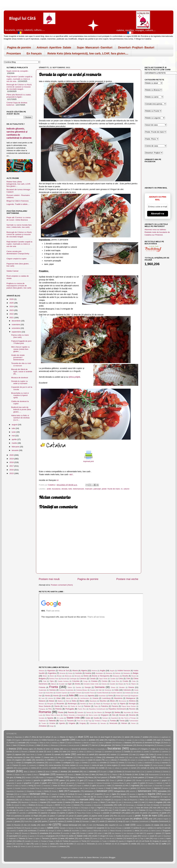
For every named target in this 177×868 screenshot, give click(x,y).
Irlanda (47, 696)
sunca (127, 836)
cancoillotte (137, 752)
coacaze (62, 760)
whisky (9, 846)
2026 (12, 299)
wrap (16, 846)
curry (152, 768)
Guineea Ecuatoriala (66, 690)
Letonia (50, 698)
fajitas (29, 775)
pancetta (22, 813)
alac (55, 737)
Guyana (93, 690)
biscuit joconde (74, 745)
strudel (95, 836)
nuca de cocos (142, 808)
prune (17, 821)
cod (106, 760)
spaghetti (150, 833)
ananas (137, 737)
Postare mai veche (127, 579)
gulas (129, 783)
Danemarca (43, 684)
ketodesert (102, 791)
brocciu (66, 749)
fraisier (41, 777)
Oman (65, 706)
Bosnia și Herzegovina (101, 676)
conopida (28, 763)
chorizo (122, 757)
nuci (155, 808)
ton (147, 838)
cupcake (125, 768)
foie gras (10, 777)
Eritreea (158, 772)
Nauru (91, 704)
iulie (14, 428)
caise (64, 752)
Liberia (68, 698)
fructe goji (126, 777)
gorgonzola (10, 783)
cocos (98, 760)
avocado (22, 743)
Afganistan (51, 671)
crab (8, 765)
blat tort (95, 745)
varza (52, 844)
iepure (79, 786)
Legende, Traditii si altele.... (18, 204)
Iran (40, 696)
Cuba (134, 681)
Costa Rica (115, 681)
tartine (71, 838)
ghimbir (120, 780)
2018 (12, 462)
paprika (71, 813)
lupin (107, 797)
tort (11, 841)
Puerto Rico (82, 709)
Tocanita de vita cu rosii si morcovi (21, 364)
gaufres (73, 780)
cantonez (165, 752)
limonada (77, 797)
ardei (49, 489)
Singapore (105, 715)
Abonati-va (158, 214)
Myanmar (21, 808)
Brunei (134, 676)
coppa (77, 763)
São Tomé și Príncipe (128, 718)
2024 (12, 306)
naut (61, 808)
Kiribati (118, 696)
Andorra (94, 671)
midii (136, 802)
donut (48, 772)
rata (93, 821)
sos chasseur (116, 833)
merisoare (87, 802)
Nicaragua (107, 704)
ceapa (142, 754)
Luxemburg (106, 698)
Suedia (96, 718)
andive (146, 737)
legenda (141, 794)
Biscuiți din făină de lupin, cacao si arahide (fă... (22, 372)
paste (164, 813)
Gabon (70, 687)
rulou (166, 825)
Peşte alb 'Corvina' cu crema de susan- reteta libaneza (19, 219)
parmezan (117, 813)
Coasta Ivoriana (63, 681)
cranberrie (33, 765)
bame (101, 743)
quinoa (52, 821)
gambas (19, 780)
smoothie (66, 833)
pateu (45, 816)
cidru (136, 757)
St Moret (62, 836)
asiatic (150, 740)
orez (65, 810)
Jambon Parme (146, 788)
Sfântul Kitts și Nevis (53, 715)
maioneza (11, 800)
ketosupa (10, 794)
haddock (159, 783)
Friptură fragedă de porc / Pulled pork (21, 342)
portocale (96, 819)
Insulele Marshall (102, 693)
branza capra (28, 749)
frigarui (72, 777)
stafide (71, 836)
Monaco (41, 704)
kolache (54, 794)
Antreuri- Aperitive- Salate (54, 47)
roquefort (112, 825)
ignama (102, 786)
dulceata (93, 772)
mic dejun (112, 802)
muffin (120, 805)
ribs (25, 825)
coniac (19, 763)
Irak (135, 693)
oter (90, 810)
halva (17, 786)
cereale (159, 755)
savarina (13, 831)
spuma (32, 836)
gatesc (62, 780)
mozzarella (108, 805)
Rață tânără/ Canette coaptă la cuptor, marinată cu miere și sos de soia (19, 79)
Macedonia (118, 698)
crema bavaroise (55, 765)
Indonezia (127, 690)
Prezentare (14, 53)
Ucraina (52, 723)
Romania (45, 712)
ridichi (43, 825)
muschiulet (166, 805)
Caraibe (113, 679)
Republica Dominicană (117, 709)
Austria (88, 673)
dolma (40, 772)
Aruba (70, 673)
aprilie (15, 439)
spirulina (24, 836)
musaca (156, 805)
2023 (12, 310)
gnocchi (147, 780)
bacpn (70, 743)
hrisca (63, 786)
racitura (61, 821)
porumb (118, 819)
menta (68, 802)
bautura (128, 743)
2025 (12, 303)
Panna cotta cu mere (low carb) (20, 336)
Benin (52, 676)
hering (31, 786)
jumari (166, 788)
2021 (12, 318)
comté (152, 760)
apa (58, 740)
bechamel (149, 743)
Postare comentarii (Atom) (62, 585)
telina (87, 838)
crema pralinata (23, 768)
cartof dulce (81, 755)
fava (87, 775)
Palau (96, 706)
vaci (28, 844)
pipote (38, 819)
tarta (62, 838)
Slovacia (122, 715)
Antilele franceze (124, 671)
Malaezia (42, 701)
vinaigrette (124, 844)
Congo (85, 681)
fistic (136, 775)
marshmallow (153, 800)
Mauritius (103, 701)
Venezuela (113, 723)
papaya (54, 813)
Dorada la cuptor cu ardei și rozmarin (19, 382)
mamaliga (72, 800)
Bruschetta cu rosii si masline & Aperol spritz (20, 395)
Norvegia (132, 704)
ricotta (34, 825)
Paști (36, 816)
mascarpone (165, 800)
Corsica (104, 681)
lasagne (124, 794)
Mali (67, 701)
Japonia (91, 696)
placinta (61, 819)
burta (17, 752)
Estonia (104, 684)
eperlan (150, 772)
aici (71, 474)
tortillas (19, 841)
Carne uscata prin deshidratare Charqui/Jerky (18, 252)
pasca (128, 813)
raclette (70, 821)
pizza (51, 819)
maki (21, 800)
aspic (159, 740)
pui (36, 821)
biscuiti (85, 745)
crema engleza (112, 765)
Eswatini (113, 684)
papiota (62, 813)
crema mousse (158, 765)
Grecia (131, 687)
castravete (124, 755)
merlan (96, 802)
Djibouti (53, 684)
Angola (112, 671)
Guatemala (43, 690)
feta (93, 774)
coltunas (114, 760)
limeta (69, 797)
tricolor (36, 841)
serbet (59, 831)
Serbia (117, 712)
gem (82, 780)
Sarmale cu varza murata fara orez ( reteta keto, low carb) (19, 226)
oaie (27, 810)
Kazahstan (102, 696)
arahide (92, 740)
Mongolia (50, 704)
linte (85, 797)
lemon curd (166, 794)
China (136, 678)
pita (45, 819)
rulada (157, 825)
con (159, 760)
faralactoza (60, 775)
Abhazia (42, 671)
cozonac (165, 763)
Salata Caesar (13, 271)
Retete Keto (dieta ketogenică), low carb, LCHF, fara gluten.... (88, 53)
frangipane (50, 777)
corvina (121, 763)
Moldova (132, 701)
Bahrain (118, 673)
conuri (50, 763)
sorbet (100, 833)
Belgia (136, 673)
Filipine (133, 684)
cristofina (74, 768)
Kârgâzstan (134, 696)
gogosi (164, 780)
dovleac (64, 772)
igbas (94, 786)
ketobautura (89, 791)
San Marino (98, 712)
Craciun (15, 765)
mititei (24, 805)
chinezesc (110, 757)
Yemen (133, 723)
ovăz (117, 810)
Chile (128, 679)
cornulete (103, 763)
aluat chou (94, 737)
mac (125, 797)
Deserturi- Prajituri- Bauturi (136, 47)
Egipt (70, 684)
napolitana (45, 808)
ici (58, 480)
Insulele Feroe (89, 693)
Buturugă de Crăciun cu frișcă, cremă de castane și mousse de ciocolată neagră (19, 87)
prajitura (138, 818)
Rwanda (71, 712)
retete (9, 825)
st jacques (51, 836)
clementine (40, 760)
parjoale (106, 813)
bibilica (46, 745)
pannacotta (33, 813)
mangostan (117, 800)
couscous (148, 763)
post (127, 819)
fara (35, 775)
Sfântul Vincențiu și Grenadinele (74, 715)
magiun (166, 797)
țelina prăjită (74, 377)
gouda (19, 783)
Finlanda (42, 687)
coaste (90, 760)
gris (62, 783)
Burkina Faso (54, 679)
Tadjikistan (42, 721)
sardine (136, 828)
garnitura (48, 780)
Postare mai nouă (49, 579)
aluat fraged (105, 737)
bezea (23, 745)
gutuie (143, 783)
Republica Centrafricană (97, 709)
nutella (21, 810)
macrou (144, 797)
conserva (40, 763)
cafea (56, 752)
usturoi (126, 489)
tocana (129, 838)
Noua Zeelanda (45, 706)
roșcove (139, 825)
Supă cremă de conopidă (17, 71)
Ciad (45, 681)
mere (77, 802)
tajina (37, 838)
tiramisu (120, 838)
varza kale (80, 844)
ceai (134, 755)
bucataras (56, 489)
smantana (44, 833)
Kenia (111, 696)
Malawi (52, 701)
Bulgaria (42, 678)
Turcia (122, 721)
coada (69, 760)
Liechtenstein (85, 698)
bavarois (139, 743)
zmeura (63, 846)
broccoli (75, 749)
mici (120, 802)
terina (95, 838)
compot (133, 760)
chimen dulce (89, 757)
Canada (93, 679)
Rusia (61, 712)
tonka (162, 838)
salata (50, 828)
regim (127, 821)
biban (39, 745)
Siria (114, 715)
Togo (90, 721)
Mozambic (60, 704)
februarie (16, 447)
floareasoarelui (154, 775)
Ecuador (62, 684)
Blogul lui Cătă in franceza (18, 201)
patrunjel (97, 489)
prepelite (9, 821)
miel (143, 802)
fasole (78, 774)
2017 (12, 466)
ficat (101, 774)
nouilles (131, 808)
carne (67, 754)
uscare (164, 841)
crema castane (70, 765)
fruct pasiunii (102, 777)
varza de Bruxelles (66, 844)
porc (86, 819)
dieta (25, 772)
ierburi (87, 786)
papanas (44, 813)
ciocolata (145, 757)
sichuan (146, 831)
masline (14, 802)
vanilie (37, 844)
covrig (157, 763)
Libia (75, 698)
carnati (57, 754)
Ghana (113, 687)
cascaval (102, 754)
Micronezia (122, 701)
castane (113, 755)
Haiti (100, 690)
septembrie (17, 332)
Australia (79, 673)
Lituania (95, 698)
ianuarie (15, 450)
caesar (49, 752)
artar (136, 740)
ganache (37, 780)
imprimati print (88, 461)
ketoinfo (132, 791)
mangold (107, 800)
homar (39, 786)
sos (106, 833)
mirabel (16, 805)
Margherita (133, 800)
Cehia (121, 679)
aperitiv (66, 740)
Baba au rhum (45, 743)
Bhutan (59, 676)
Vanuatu (103, 723)
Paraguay (42, 709)
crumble (102, 768)
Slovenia (132, 715)
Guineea (53, 690)
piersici (23, 819)
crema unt (35, 768)
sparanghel (13, 836)
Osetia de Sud (76, 706)
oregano (58, 810)
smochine (56, 833)
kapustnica (10, 791)
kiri (18, 794)
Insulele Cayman (61, 693)
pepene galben (83, 816)
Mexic (112, 701)
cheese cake (49, 757)
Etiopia (121, 684)
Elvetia (77, 684)
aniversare (27, 740)
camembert (108, 752)
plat (71, 819)
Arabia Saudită (81, 740)
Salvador (80, 712)
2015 (12, 473)
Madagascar (131, 698)
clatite (29, 760)
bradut (168, 745)
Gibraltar (122, 687)
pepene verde (97, 816)
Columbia (76, 681)
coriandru (94, 763)
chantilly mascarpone (15, 757)
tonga (52, 726)
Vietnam (124, 723)
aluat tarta (117, 737)
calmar (81, 752)
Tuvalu (44, 723)
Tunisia (113, 721)
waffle (164, 844)
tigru (101, 838)
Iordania (128, 693)
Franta (54, 687)
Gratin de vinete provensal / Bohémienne (18, 357)
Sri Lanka (60, 718)
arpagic (129, 740)
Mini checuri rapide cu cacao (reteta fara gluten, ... (20, 349)
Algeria (84, 671)
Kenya (54, 791)
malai (36, 800)
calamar (73, 752)
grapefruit (28, 783)
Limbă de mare (57, 797)
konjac (62, 794)
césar (166, 755)
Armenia (62, 673)
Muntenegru (72, 704)
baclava (55, 743)
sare (143, 828)
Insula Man (49, 693)
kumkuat (71, 794)
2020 (12, 455)
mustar (12, 808)
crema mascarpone (128, 765)
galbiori (168, 777)
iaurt (71, 786)
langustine (99, 794)
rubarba (148, 825)
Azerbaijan (99, 673)
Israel (64, 696)
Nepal (98, 704)
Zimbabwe (43, 726)
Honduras (108, 690)
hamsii (24, 786)
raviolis (102, 821)
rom (91, 825)
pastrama (18, 816)
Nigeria (122, 704)
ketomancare (79, 489)
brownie (84, 749)
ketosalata (162, 791)
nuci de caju (11, 810)
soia (74, 833)
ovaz (110, 810)
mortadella (88, 805)
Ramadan (86, 821)
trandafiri (28, 841)
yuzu (29, 846)
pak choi (133, 810)
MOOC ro (59, 805)
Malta (74, 701)
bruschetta (101, 749)
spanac (158, 833)
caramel (48, 755)
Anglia (103, 671)
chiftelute (69, 757)
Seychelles (127, 712)
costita (140, 763)
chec (28, 757)
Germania (100, 687)
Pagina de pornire (19, 47)
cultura (117, 768)
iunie (14, 432)
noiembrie (16, 325)
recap (120, 821)
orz (72, 810)
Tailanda (52, 721)
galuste (11, 780)
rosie (121, 825)
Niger (115, 704)
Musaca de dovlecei (20, 378)
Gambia (78, 687)
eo (143, 772)
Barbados (127, 673)
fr (34, 777)
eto (23, 775)
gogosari (156, 780)
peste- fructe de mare (111, 489)
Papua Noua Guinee (129, 706)
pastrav (28, 816)
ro (122, 489)
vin (116, 844)
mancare (89, 489)
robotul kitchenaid (70, 825)
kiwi (48, 794)
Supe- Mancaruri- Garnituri (95, 47)
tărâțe (80, 838)
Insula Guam (148, 786)
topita (168, 838)
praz (151, 819)
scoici (21, 831)
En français (34, 53)
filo (121, 775)
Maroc (82, 701)
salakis (35, 828)
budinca (133, 749)
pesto (166, 816)
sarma (159, 828)
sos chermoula (129, 833)
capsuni (18, 754)
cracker (24, 765)
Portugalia (70, 709)
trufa (58, 841)
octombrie (16, 328)
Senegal (108, 712)
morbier (68, 805)
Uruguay (83, 723)
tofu (136, 838)
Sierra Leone (93, 715)
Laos (43, 698)
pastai (145, 813)
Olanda (57, 706)
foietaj (19, 777)
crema (41, 765)
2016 (12, 470)
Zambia (44, 846)
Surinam (105, 718)
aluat (80, 737)
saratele (127, 828)
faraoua (70, 775)
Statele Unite (73, 718)
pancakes (13, 813)
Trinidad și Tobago (101, 721)
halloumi (9, 786)
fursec (151, 777)
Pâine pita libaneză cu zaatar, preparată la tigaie (19, 96)
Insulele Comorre (76, 693)
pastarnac (155, 813)
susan (152, 836)
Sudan (88, 718)
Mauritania (93, 701)
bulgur (153, 749)
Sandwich (90, 828)
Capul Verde (103, 679)
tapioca (55, 838)
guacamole (71, 783)
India (116, 690)
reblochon (111, 821)
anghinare (165, 737)
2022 (12, 314)
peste (130, 816)
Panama (115, 706)
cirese (9, 760)
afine (27, 737)
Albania (75, 671)
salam (42, 828)
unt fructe (146, 841)
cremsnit (45, 768)
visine (143, 844)
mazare (43, 802)
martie (15, 443)
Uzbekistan (93, 723)
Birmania (78, 676)
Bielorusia (68, 676)
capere (9, 755)
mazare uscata (56, 802)
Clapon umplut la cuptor (17, 259)
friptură (81, 777)
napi (36, 808)
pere (107, 816)
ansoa (36, 740)
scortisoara (32, 831)
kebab (39, 791)
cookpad (67, 763)
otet (95, 810)
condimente (167, 760)
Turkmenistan (134, 721)
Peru (50, 709)
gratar (37, 783)
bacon (62, 743)
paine (124, 810)
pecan (71, 816)
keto (70, 489)
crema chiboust (84, 765)
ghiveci (129, 780)
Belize (45, 676)
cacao (41, 752)
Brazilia (125, 676)
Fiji (127, 684)
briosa (57, 749)
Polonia (59, 709)
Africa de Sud (64, 671)
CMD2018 (51, 760)
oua (102, 810)
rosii (127, 825)
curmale (144, 768)
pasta (137, 813)
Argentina (52, 673)
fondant (28, 777)
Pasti (8, 816)
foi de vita (165, 775)
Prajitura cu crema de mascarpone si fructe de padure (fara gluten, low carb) (19, 286)
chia (59, 757)
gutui (135, 783)
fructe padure (139, 777)
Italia (71, 695)
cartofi (91, 754)
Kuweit (126, 696)
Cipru (52, 681)
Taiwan (62, 721)
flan (143, 774)
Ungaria (72, 723)
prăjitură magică (163, 819)
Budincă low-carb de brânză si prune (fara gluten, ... (21, 409)
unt (137, 841)
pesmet (123, 816)
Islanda (56, 696)
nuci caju (164, 808)
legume (152, 794)
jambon (134, 788)
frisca (91, 777)
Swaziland (114, 718)
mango (98, 800)
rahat (77, 821)
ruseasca (10, 828)
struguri (103, 836)
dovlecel (75, 772)
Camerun (83, 679)
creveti (54, 768)
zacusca (36, 846)
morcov (77, 805)
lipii (92, 797)
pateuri (52, 816)
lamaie (88, 794)
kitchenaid (35, 794)
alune (127, 737)
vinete (134, 844)
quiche (44, 821)
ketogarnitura (120, 791)
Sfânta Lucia (86, 831)
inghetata (135, 786)
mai (14, 436)
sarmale (168, 828)
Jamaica (82, 696)
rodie (84, 825)
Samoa (89, 712)
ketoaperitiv (75, 791)
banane (109, 743)
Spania (50, 718)
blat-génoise (106, 745)
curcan (134, 768)
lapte (114, 794)
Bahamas (109, 673)
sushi (159, 836)
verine (100, 844)
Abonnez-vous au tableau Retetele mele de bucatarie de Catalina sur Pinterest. (157, 232)
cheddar (38, 757)
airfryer (48, 737)
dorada (64, 489)
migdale (159, 802)
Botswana (116, 676)
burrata (9, 752)
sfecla (137, 831)
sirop (17, 833)
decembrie (16, 321)
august (15, 425)
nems (69, 808)
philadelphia (11, 819)
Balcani (94, 743)
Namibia (83, 704)
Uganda (62, 723)
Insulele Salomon (117, 693)
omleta (49, 810)
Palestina (105, 706)
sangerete (100, 828)
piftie (30, 819)
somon (91, 833)
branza (12, 749)
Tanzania (70, 721)
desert (11, 771)
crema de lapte (98, 765)
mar (125, 800)
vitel (157, 844)
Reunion (132, 709)
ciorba (159, 757)
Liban (59, 698)
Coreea (94, 681)
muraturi (140, 805)
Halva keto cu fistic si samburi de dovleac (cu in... (20, 418)
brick (48, 749)
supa (135, 836)
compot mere (142, 760)
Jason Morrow (93, 857)
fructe (113, 777)
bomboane (128, 745)
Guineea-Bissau (82, 690)
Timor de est (81, 721)
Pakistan (87, 706)
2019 (12, 459)
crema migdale (144, 765)
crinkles (64, 768)
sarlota (150, 828)
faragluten (45, 774)
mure (148, 805)
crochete (92, 768)
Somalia (42, 718)
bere (15, 745)
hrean (55, 786)
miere (151, 802)
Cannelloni (155, 752)
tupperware (75, 841)
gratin (45, 783)
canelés (146, 752)
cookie (58, 763)
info (127, 786)
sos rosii (140, 833)
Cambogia (73, 679)
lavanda (132, 794)
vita (149, 844)
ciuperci (18, 760)
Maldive (60, 701)
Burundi (64, 679)
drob (85, 772)
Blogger (112, 857)
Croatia (125, 681)
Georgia (88, 687)
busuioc (33, 752)
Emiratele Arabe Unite (91, 684)
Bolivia (86, 676)
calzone (89, 752)
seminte (42, 831)
